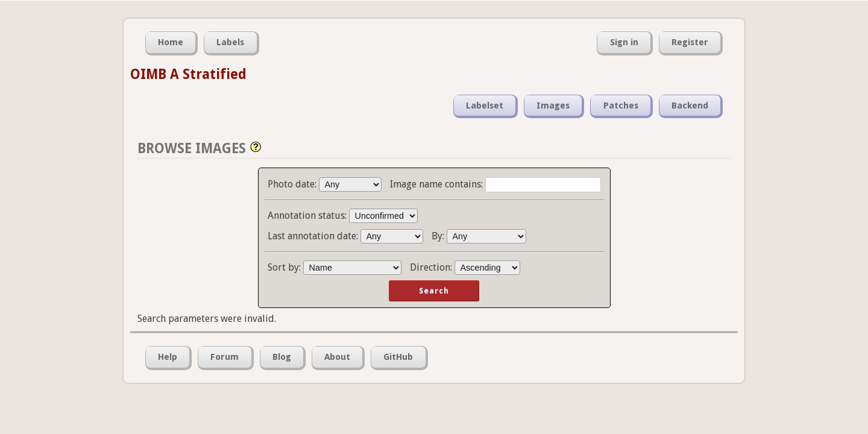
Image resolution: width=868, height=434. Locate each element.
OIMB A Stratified (188, 74)
